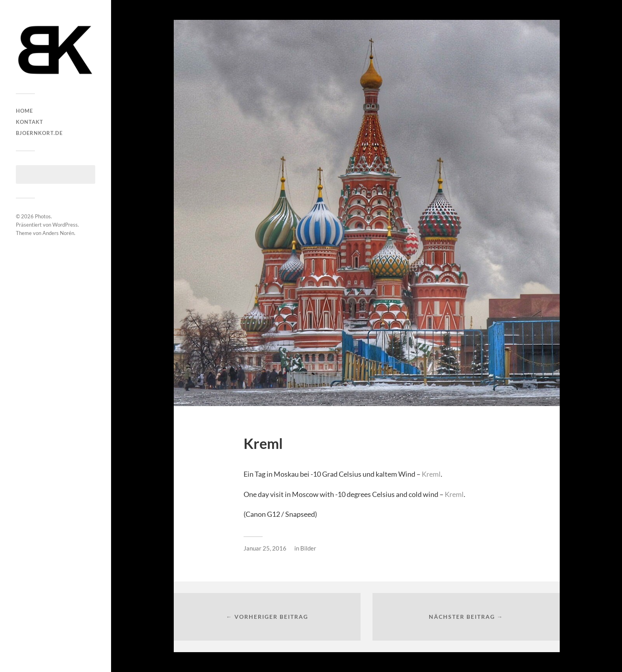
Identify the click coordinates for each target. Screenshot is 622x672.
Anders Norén (58, 233)
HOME (24, 111)
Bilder (308, 548)
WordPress (65, 225)
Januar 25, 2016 (265, 548)
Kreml (431, 474)
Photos (43, 216)
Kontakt (30, 122)
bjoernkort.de (39, 133)
